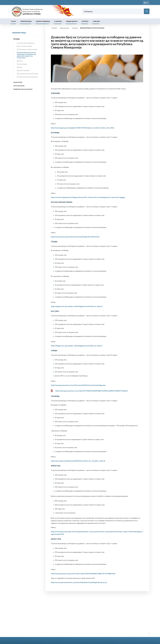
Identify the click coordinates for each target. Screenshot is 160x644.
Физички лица (26, 21)
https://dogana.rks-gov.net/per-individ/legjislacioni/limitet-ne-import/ (77, 306)
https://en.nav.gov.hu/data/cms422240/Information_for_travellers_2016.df (78, 461)
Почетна (54, 28)
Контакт (85, 21)
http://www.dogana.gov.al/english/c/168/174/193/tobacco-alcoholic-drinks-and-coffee (83, 128)
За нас (14, 21)
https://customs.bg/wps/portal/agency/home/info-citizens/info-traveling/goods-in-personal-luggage (88, 197)
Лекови (19, 67)
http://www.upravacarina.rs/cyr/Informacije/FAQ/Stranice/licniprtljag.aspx (78, 385)
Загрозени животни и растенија (27, 74)
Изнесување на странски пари (27, 49)
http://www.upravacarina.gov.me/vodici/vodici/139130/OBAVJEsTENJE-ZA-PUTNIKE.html (83, 574)
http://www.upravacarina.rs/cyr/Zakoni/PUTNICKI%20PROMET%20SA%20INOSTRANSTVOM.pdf (91, 391)
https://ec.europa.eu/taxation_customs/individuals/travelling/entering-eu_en (79, 582)
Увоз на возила (19, 86)
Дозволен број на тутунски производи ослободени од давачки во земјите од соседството (26, 55)
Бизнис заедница (43, 21)
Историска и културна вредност (28, 77)
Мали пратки (18, 82)
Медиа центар (72, 21)
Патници (16, 39)
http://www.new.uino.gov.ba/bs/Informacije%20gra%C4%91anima (75, 237)
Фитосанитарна (22, 64)
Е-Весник (96, 21)
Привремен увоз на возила (23, 89)
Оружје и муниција (23, 70)
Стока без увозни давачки (26, 43)
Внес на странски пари (24, 46)
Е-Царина (58, 21)
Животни (20, 61)
